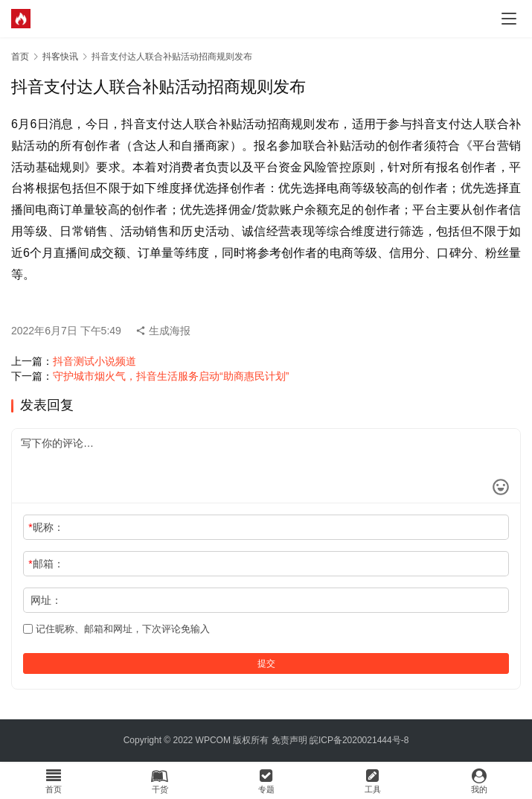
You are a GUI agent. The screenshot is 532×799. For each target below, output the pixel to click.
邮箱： (46, 564)
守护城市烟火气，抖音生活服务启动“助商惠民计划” (171, 376)
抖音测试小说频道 (94, 361)
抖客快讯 (60, 57)
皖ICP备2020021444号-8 (359, 740)
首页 (20, 57)
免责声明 (289, 740)
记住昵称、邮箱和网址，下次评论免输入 (116, 629)
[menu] (509, 19)
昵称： (46, 527)
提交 (266, 663)
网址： (46, 600)
